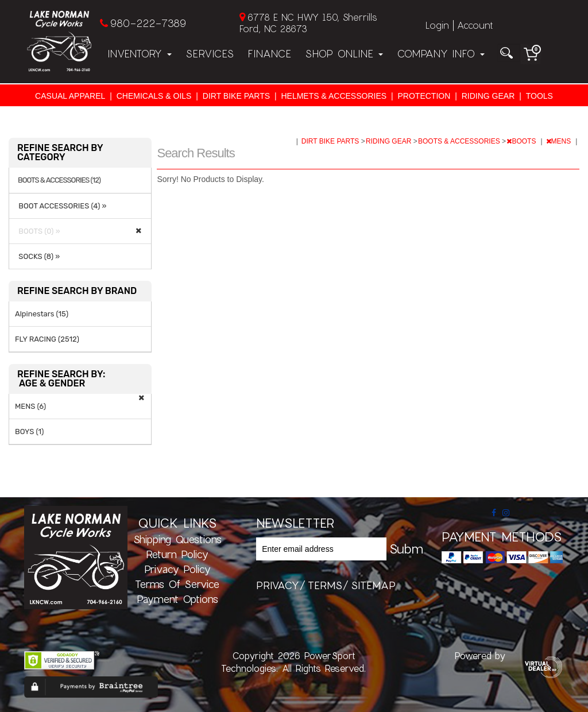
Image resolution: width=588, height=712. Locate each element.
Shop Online (344, 53)
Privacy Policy (177, 569)
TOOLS (539, 96)
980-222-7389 (148, 23)
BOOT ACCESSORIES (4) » (61, 206)
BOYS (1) (29, 432)
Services (210, 53)
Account (475, 25)
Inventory (140, 53)
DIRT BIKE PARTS (236, 96)
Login (437, 25)
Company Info (441, 53)
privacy (278, 585)
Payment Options (177, 599)
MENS (560, 141)
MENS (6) (30, 406)
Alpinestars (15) (42, 314)
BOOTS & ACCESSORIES (460, 141)
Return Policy (177, 554)
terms (325, 585)
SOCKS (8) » (37, 256)
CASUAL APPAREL (70, 96)
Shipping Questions (177, 539)
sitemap (373, 585)
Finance (269, 53)
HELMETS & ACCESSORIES (334, 96)
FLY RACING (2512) (47, 339)
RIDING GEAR (488, 96)
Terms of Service (177, 584)
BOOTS (522, 141)
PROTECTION (424, 96)
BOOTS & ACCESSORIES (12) (59, 180)
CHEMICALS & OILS (154, 96)
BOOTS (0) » (38, 231)
